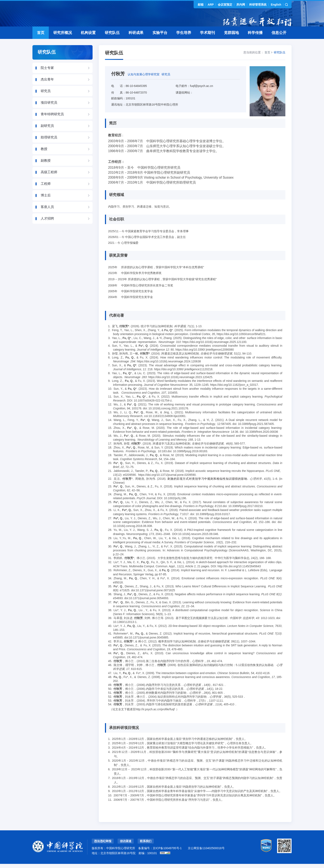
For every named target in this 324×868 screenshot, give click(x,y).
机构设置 (88, 42)
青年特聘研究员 (52, 123)
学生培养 (184, 42)
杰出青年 (47, 88)
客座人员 (47, 216)
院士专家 (47, 77)
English (276, 5)
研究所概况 (63, 42)
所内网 (241, 5)
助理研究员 (49, 146)
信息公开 (279, 42)
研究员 (46, 100)
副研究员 (47, 135)
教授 (44, 158)
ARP (211, 5)
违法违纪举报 (103, 850)
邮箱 (201, 5)
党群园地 (231, 42)
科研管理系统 (258, 5)
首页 (41, 42)
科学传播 (255, 42)
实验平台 (160, 42)
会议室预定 (225, 5)
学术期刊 (207, 42)
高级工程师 (49, 181)
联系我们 (146, 850)
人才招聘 (47, 228)
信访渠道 (126, 850)
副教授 (46, 170)
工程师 (46, 193)
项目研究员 (49, 112)
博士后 (46, 204)
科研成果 (136, 42)
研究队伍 (112, 42)
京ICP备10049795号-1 (167, 857)
